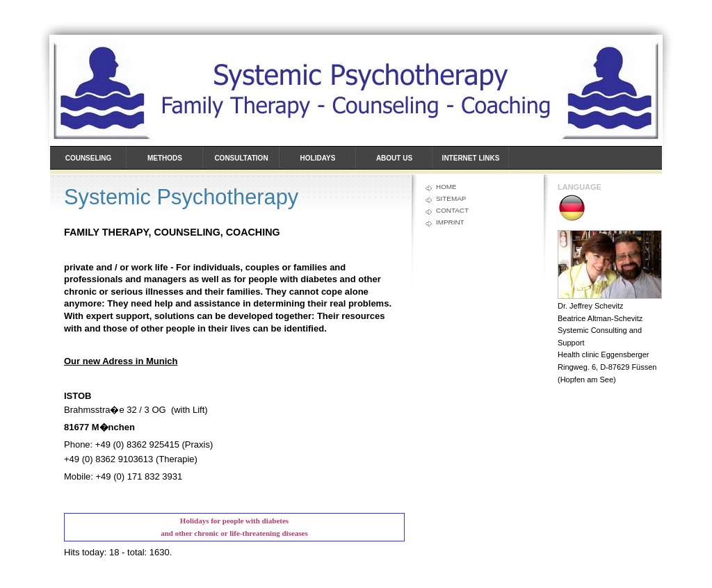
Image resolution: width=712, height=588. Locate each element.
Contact (452, 210)
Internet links (471, 158)
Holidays (318, 158)
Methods (165, 158)
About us (394, 158)
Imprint (450, 222)
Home (446, 187)
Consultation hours (241, 164)
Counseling (89, 158)
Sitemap (451, 198)
